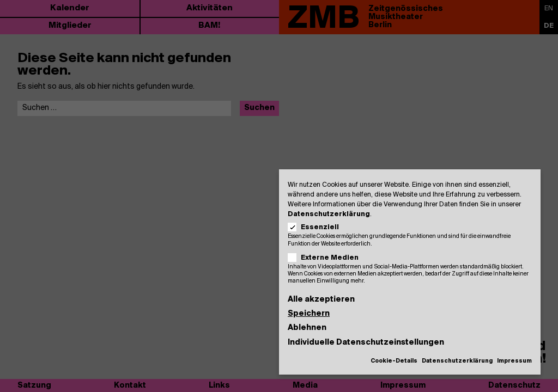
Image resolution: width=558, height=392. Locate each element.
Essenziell (317, 227)
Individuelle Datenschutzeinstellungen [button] (366, 343)
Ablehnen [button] (307, 328)
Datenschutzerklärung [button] (457, 361)
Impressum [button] (514, 361)
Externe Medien (327, 258)
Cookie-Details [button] (394, 361)
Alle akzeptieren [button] (321, 300)
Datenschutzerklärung (329, 214)
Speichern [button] (309, 314)
